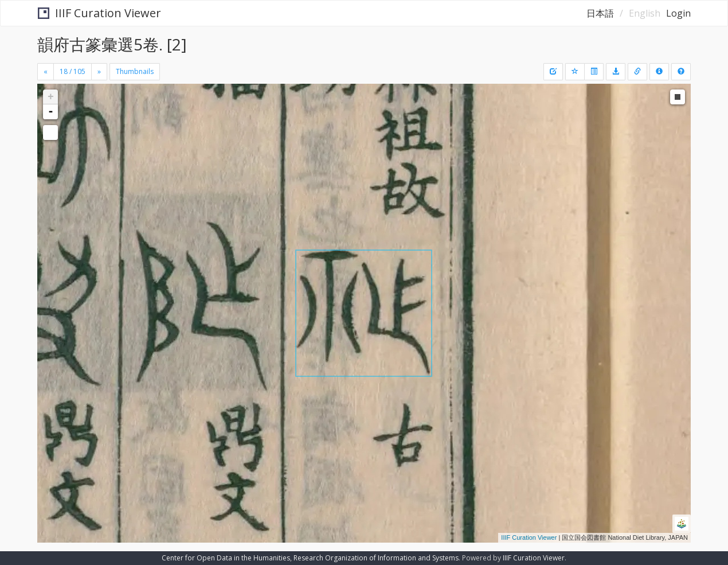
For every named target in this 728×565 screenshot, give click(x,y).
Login (678, 13)
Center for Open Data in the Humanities (226, 558)
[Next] (99, 72)
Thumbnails (135, 71)
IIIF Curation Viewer (99, 13)
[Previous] (46, 72)
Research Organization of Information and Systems (376, 558)
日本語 (600, 13)
